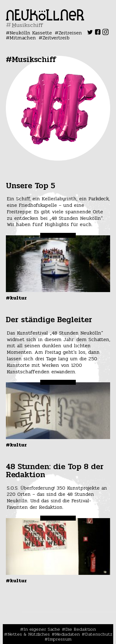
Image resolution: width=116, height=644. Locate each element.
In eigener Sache (42, 629)
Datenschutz (99, 634)
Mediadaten (67, 634)
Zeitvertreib (56, 38)
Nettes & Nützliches (29, 634)
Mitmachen (23, 38)
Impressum (60, 639)
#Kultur (16, 298)
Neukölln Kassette (31, 33)
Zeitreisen (70, 33)
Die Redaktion (81, 629)
